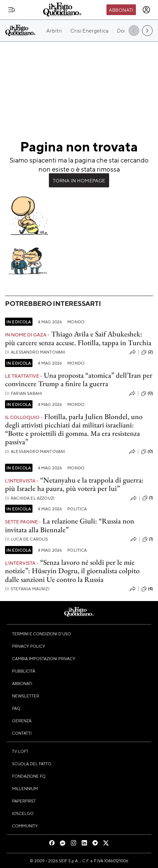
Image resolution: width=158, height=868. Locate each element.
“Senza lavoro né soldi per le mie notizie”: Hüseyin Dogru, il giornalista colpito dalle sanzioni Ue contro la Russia (72, 571)
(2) (147, 352)
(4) (147, 589)
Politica (77, 509)
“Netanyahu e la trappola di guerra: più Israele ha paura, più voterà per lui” (74, 484)
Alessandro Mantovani (35, 352)
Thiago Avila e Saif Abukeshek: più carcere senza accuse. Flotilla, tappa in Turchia (78, 338)
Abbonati (121, 10)
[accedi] (146, 10)
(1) (148, 498)
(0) (147, 394)
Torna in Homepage (79, 180)
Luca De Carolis (27, 539)
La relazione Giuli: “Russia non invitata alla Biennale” (70, 525)
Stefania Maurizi (27, 589)
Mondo (76, 322)
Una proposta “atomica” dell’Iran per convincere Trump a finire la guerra (79, 379)
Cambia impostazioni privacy (44, 658)
